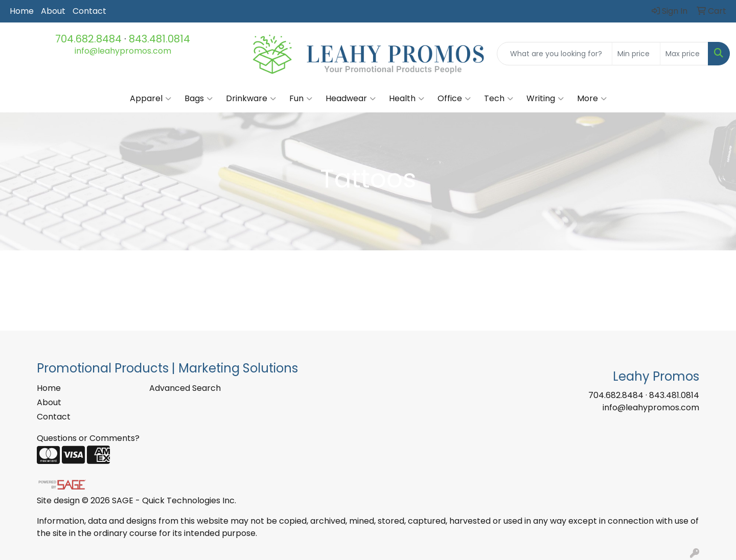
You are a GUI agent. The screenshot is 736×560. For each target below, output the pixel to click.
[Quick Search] (555, 54)
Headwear (351, 99)
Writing (545, 99)
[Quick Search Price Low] (636, 54)
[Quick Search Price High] (684, 54)
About (53, 11)
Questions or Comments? (88, 438)
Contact (89, 11)
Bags (199, 99)
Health (407, 99)
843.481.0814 (159, 39)
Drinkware (251, 99)
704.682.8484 (88, 39)
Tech (499, 99)
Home (22, 11)
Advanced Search (185, 388)
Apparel (151, 99)
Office (454, 99)
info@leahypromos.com (123, 51)
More (592, 99)
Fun (301, 99)
